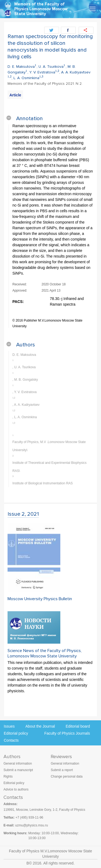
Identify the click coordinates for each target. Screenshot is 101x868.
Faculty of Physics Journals (67, 733)
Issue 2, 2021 (23, 514)
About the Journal (40, 726)
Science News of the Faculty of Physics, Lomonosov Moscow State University (45, 653)
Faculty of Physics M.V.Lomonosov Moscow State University (50, 854)
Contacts (11, 740)
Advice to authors (16, 789)
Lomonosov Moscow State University (41, 11)
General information (18, 764)
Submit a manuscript (18, 770)
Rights (8, 776)
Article (15, 95)
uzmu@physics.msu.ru (32, 825)
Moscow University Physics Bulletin (40, 599)
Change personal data (67, 776)
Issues (9, 726)
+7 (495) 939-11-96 (29, 818)
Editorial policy (16, 733)
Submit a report (62, 770)
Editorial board (78, 726)
